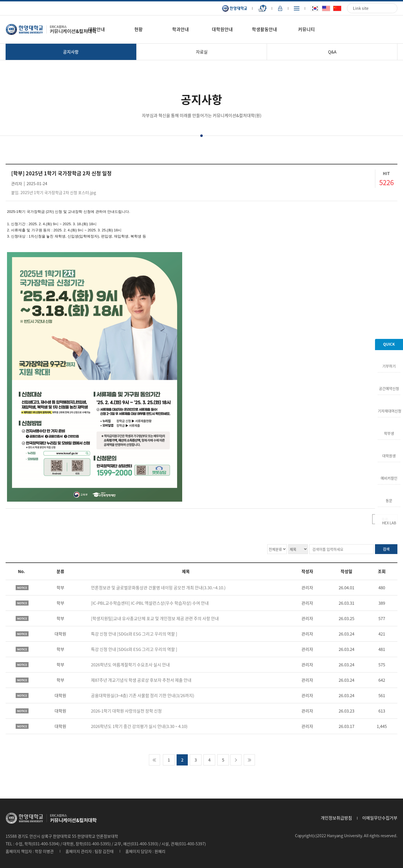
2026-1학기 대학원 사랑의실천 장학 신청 (126, 711)
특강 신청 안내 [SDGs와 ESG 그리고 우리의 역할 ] (134, 634)
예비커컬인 (389, 478)
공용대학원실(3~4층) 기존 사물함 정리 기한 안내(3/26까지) (143, 695)
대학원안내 (222, 29)
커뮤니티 (306, 29)
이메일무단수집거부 (380, 818)
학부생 (389, 433)
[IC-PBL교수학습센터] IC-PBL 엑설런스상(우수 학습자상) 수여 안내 (150, 603)
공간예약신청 (389, 388)
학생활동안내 (264, 29)
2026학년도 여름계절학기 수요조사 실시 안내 (130, 665)
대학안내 (97, 29)
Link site (361, 8)
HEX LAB (389, 522)
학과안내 (181, 29)
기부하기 (389, 366)
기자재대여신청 (389, 410)
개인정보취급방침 (336, 818)
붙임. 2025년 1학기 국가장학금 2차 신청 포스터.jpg (54, 192)
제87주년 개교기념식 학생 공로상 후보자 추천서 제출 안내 (141, 680)
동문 (389, 500)
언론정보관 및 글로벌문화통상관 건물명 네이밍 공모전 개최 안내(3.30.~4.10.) (158, 588)
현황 (139, 29)
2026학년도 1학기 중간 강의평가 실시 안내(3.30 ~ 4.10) (139, 726)
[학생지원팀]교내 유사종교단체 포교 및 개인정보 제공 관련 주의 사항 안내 (155, 618)
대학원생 (389, 455)
